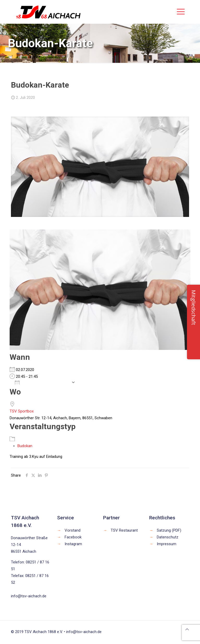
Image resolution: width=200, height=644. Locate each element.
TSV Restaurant (124, 530)
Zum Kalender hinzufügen (42, 382)
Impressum (167, 544)
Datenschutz (168, 537)
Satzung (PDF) (169, 530)
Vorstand (73, 530)
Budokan (25, 446)
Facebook (73, 537)
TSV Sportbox (22, 411)
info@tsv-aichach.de (29, 596)
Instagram (73, 544)
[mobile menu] (181, 12)
